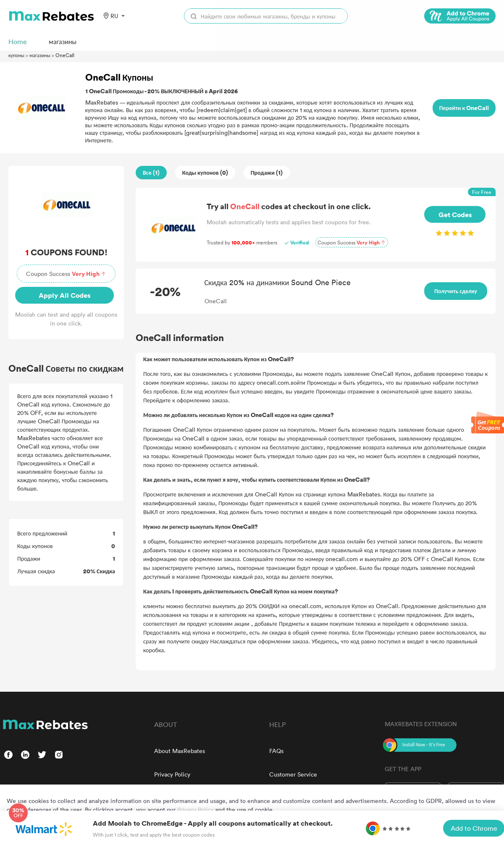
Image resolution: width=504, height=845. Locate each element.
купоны (16, 55)
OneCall (65, 55)
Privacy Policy (172, 774)
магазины (40, 55)
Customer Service (293, 774)
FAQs (276, 751)
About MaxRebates (180, 751)
